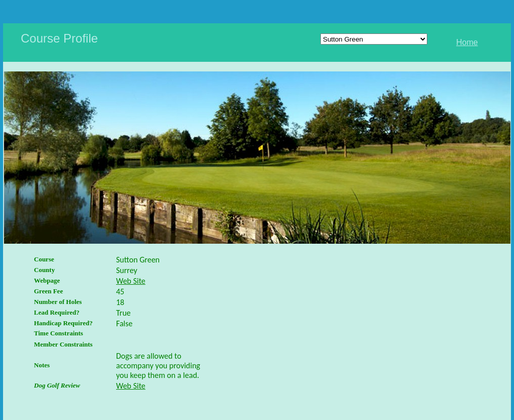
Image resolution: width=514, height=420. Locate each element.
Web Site (131, 281)
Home (467, 42)
